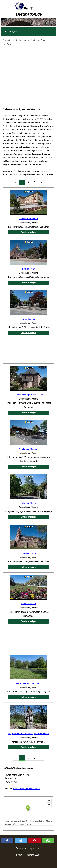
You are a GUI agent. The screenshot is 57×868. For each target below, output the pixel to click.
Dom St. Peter (29, 269)
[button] (7, 841)
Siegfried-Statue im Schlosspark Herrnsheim (28, 734)
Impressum (34, 848)
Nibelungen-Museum (28, 449)
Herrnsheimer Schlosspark (28, 683)
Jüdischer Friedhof (28, 503)
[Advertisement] (28, 77)
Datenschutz (22, 848)
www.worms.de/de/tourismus (27, 788)
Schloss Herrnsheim (28, 219)
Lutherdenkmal (28, 319)
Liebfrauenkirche (29, 553)
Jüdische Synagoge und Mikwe (28, 395)
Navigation (12, 31)
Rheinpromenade (29, 604)
